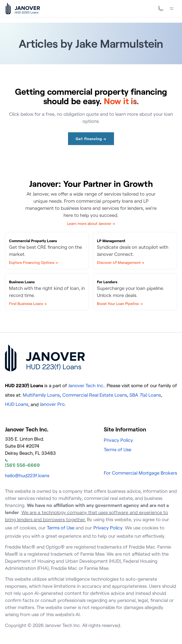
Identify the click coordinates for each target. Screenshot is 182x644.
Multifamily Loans (41, 395)
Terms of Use (118, 449)
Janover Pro (52, 404)
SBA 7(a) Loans (145, 395)
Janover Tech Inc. (86, 385)
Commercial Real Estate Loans (95, 395)
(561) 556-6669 (22, 464)
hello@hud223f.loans (27, 475)
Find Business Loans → (28, 304)
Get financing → (91, 139)
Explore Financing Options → (33, 262)
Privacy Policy (118, 440)
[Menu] (172, 9)
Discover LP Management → (121, 262)
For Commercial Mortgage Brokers (141, 473)
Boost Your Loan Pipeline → (120, 304)
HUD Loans (17, 404)
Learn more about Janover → (91, 223)
